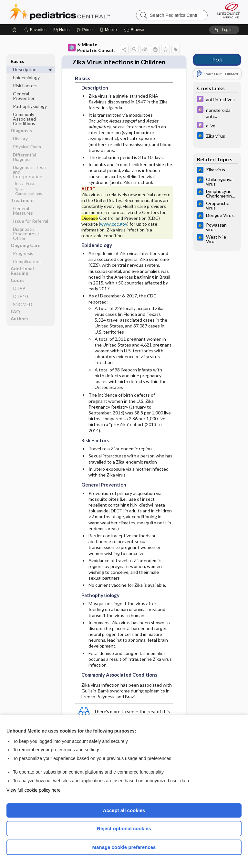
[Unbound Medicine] (227, 10)
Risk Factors (25, 86)
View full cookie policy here (34, 790)
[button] (135, 30)
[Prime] (85, 30)
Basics (17, 61)
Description (25, 69)
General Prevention (24, 96)
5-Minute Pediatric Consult (92, 47)
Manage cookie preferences (124, 847)
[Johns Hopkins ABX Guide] (217, 136)
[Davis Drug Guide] (217, 100)
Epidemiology (26, 77)
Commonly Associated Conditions (24, 119)
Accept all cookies (124, 810)
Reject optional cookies (124, 828)
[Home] (15, 30)
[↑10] (217, 60)
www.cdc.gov (114, 223)
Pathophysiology (30, 106)
